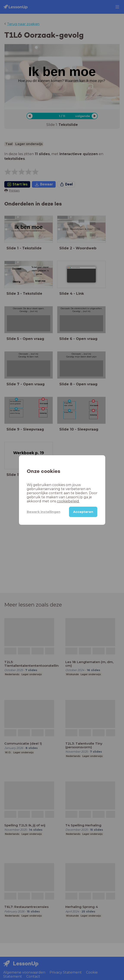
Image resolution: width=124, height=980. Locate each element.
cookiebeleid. (68, 501)
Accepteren (83, 512)
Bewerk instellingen (44, 512)
